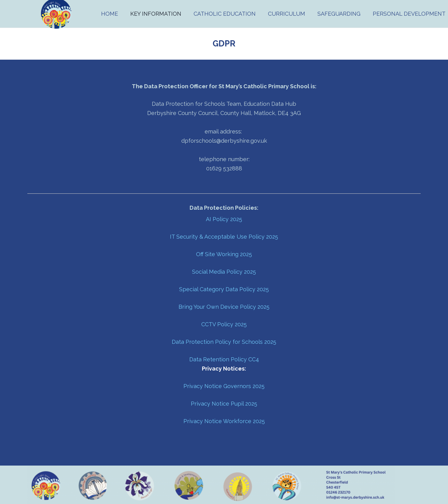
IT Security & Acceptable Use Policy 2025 (224, 237)
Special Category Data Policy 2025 (224, 289)
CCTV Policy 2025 (224, 324)
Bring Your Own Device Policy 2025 (224, 307)
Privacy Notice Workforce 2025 (224, 421)
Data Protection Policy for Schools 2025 (224, 342)
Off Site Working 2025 (224, 254)
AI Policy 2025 (224, 219)
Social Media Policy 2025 (224, 272)
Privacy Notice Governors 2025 (224, 386)
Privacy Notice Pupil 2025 (224, 404)
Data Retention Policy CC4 (224, 359)
